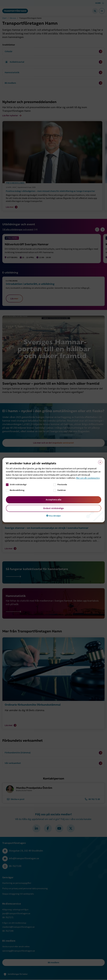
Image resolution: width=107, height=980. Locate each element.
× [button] (99, 462)
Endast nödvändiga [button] (53, 508)
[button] (53, 516)
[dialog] (53, 490)
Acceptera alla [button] (53, 500)
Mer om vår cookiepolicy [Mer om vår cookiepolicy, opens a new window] (88, 478)
